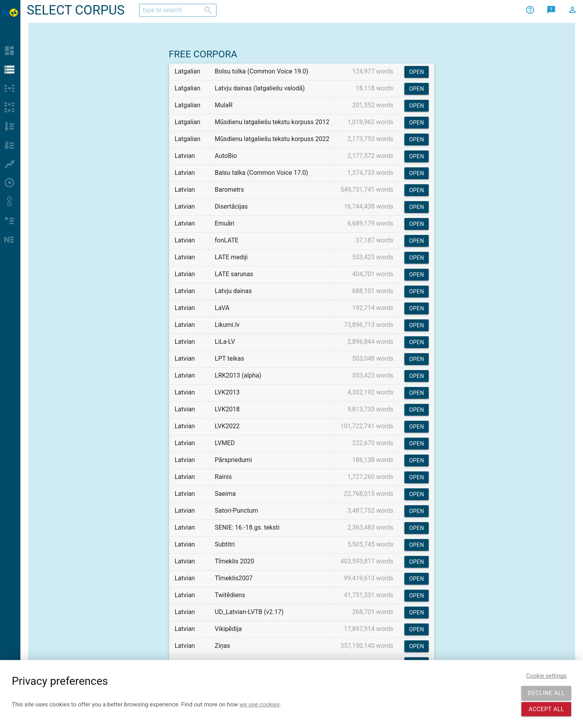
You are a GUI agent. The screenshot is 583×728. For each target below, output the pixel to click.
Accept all (546, 709)
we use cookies (260, 704)
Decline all (546, 693)
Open (417, 72)
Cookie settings (546, 676)
